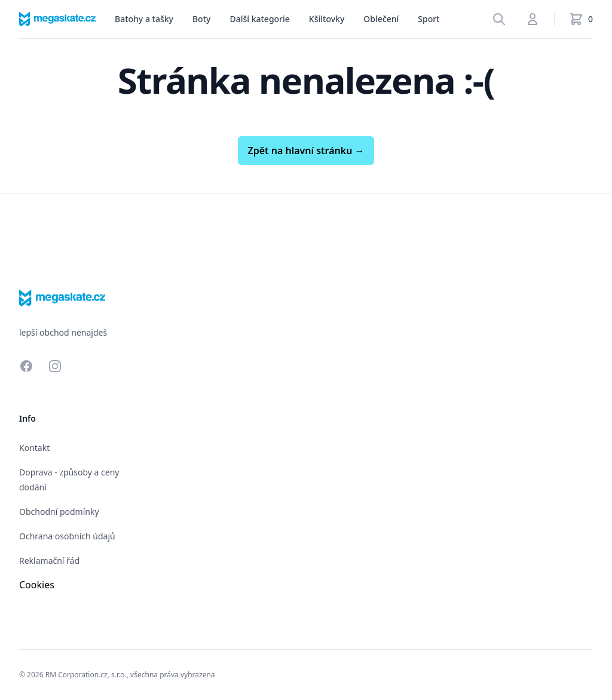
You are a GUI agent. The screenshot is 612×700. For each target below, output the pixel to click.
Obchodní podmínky (59, 512)
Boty (201, 19)
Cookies (37, 585)
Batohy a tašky (144, 19)
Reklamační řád (49, 561)
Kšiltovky (327, 19)
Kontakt (34, 448)
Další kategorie (259, 19)
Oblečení (381, 19)
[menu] (144, 19)
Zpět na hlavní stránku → (306, 151)
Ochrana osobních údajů (67, 536)
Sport (429, 19)
